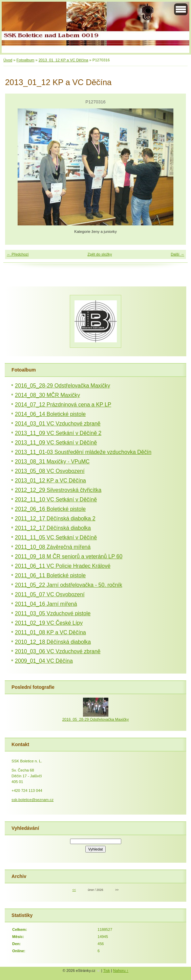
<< (74, 890)
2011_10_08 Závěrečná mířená (53, 547)
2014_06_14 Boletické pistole (50, 414)
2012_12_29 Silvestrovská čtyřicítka (58, 490)
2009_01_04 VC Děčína (44, 661)
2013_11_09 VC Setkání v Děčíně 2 (58, 433)
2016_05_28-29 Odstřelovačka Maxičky (62, 386)
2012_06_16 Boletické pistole (50, 509)
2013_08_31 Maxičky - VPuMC (52, 462)
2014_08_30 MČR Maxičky (47, 395)
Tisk (107, 971)
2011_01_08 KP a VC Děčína (50, 632)
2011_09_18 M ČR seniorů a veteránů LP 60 (69, 556)
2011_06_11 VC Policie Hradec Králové (63, 566)
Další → (177, 254)
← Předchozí (18, 254)
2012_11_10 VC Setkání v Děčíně (56, 499)
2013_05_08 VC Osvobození (50, 471)
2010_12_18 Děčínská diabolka (53, 642)
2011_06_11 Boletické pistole (50, 575)
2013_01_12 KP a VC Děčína (63, 60)
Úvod (8, 60)
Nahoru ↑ (121, 971)
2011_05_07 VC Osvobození (50, 594)
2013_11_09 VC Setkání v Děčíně (56, 443)
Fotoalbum (26, 60)
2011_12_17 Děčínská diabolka (53, 528)
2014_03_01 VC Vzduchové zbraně (58, 424)
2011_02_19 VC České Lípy (49, 623)
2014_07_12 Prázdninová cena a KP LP (63, 405)
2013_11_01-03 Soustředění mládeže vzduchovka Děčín (83, 452)
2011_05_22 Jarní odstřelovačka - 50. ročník (69, 585)
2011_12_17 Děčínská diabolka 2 (55, 518)
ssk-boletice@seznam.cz (33, 800)
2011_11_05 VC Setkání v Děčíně (56, 537)
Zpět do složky (100, 254)
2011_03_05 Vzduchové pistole (53, 613)
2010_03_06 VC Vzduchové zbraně (58, 651)
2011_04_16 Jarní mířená (46, 604)
